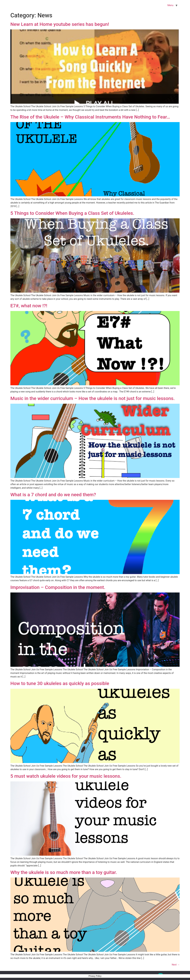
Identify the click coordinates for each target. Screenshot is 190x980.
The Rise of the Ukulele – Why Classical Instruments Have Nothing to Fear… (90, 117)
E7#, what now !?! (29, 306)
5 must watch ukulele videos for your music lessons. (66, 776)
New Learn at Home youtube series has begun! (60, 24)
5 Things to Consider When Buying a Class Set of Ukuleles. (72, 213)
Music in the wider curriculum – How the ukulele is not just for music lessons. (93, 398)
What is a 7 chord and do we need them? (53, 495)
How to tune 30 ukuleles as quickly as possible (60, 683)
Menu (170, 5)
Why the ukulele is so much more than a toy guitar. (64, 872)
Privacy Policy (95, 976)
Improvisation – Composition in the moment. (58, 587)
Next (176, 965)
